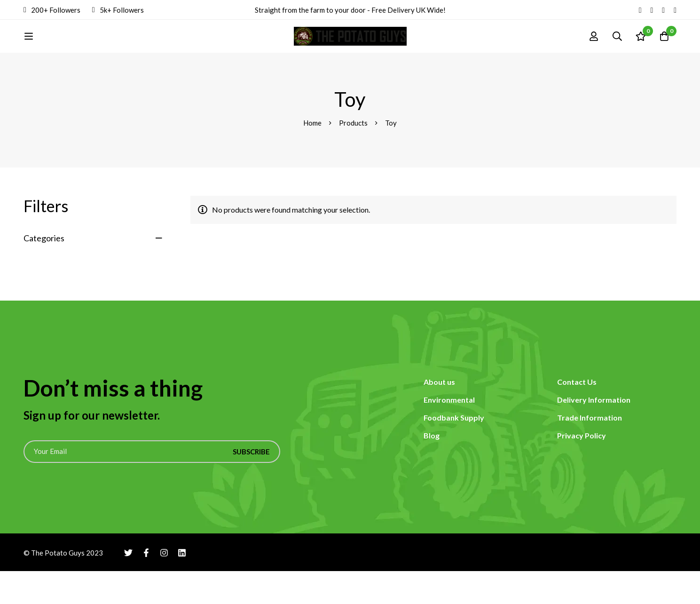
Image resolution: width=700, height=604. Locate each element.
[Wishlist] (641, 53)
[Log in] (594, 53)
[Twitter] (640, 10)
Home (312, 156)
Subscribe (251, 485)
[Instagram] (663, 10)
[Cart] (664, 53)
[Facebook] (652, 10)
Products (353, 156)
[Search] (617, 53)
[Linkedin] (675, 10)
